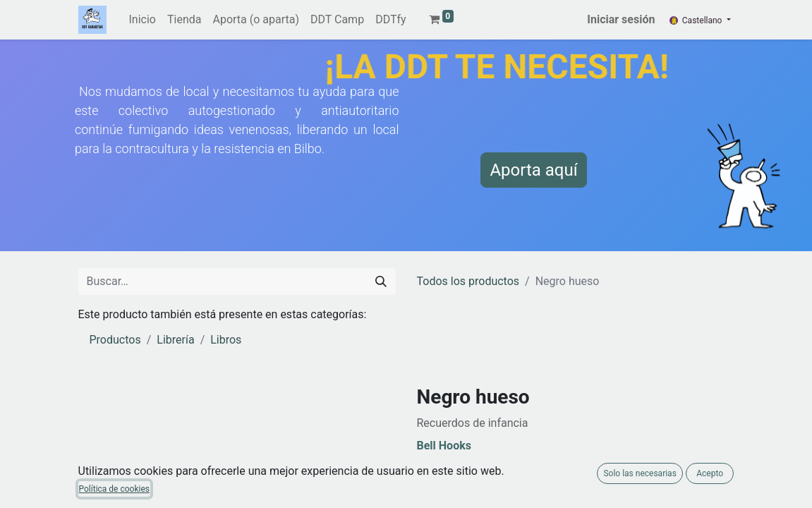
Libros (226, 340)
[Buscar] (381, 282)
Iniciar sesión (621, 19)
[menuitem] (143, 20)
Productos (115, 340)
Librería (175, 340)
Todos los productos (468, 281)
